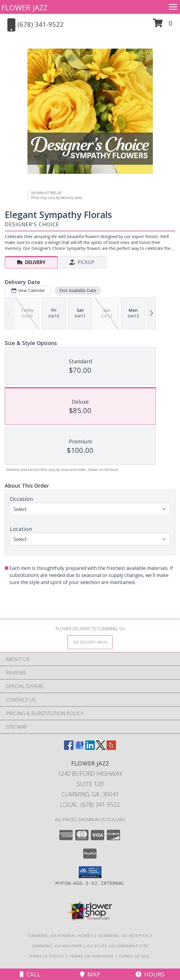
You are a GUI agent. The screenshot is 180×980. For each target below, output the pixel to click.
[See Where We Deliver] (90, 642)
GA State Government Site (118, 946)
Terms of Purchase (92, 956)
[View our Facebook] (69, 748)
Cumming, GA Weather (57, 946)
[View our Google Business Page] (79, 748)
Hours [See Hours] (150, 974)
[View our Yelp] (111, 748)
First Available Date (78, 290)
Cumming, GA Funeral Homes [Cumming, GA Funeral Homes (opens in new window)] (60, 936)
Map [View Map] (90, 974)
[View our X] (101, 748)
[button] (163, 25)
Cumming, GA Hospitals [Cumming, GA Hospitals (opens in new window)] (125, 936)
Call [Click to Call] (30, 974)
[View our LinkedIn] (90, 748)
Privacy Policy (47, 956)
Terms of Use (134, 956)
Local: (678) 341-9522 (90, 805)
